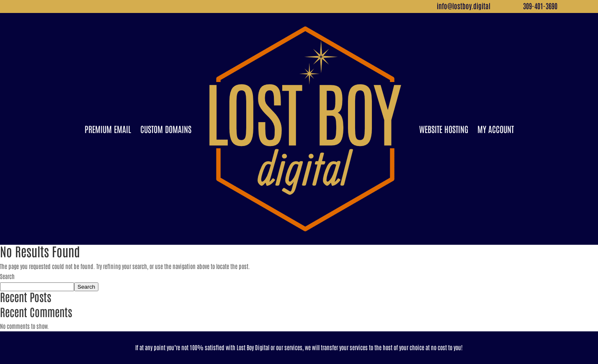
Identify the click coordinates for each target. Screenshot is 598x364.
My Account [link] (496, 129)
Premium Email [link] (108, 129)
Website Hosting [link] (444, 129)
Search (7, 276)
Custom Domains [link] (166, 129)
